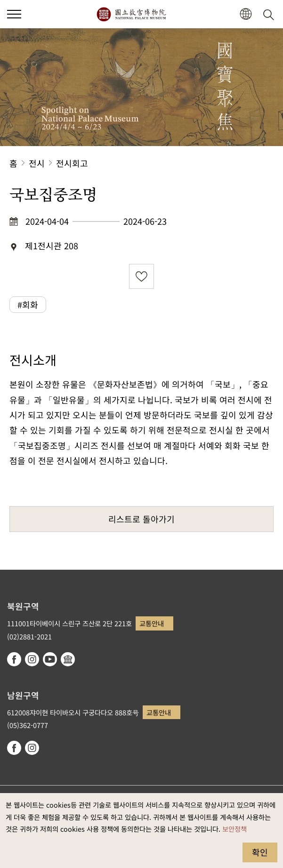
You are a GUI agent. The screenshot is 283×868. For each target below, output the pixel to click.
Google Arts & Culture (68, 659)
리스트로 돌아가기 (141, 519)
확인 (260, 852)
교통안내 (152, 623)
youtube (50, 659)
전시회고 (72, 163)
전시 (37, 163)
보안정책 (234, 829)
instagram (32, 659)
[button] (246, 14)
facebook (14, 659)
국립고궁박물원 (131, 14)
